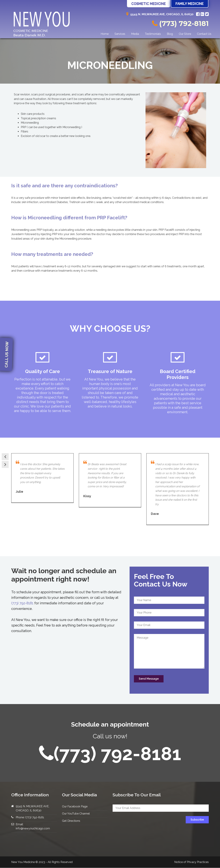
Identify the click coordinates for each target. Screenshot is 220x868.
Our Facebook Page (75, 806)
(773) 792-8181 (180, 23)
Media (135, 34)
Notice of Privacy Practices (192, 862)
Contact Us (204, 34)
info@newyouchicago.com (33, 828)
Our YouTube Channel (76, 814)
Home (105, 34)
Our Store (185, 34)
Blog (170, 34)
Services (120, 34)
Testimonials (153, 34)
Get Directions (71, 821)
